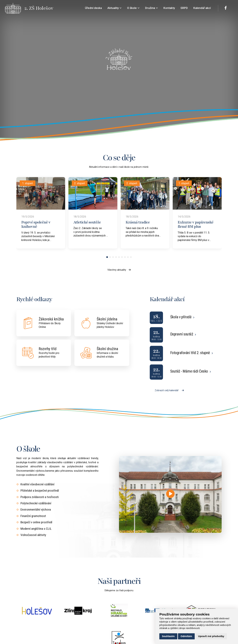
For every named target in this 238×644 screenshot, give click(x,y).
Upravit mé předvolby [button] (211, 636)
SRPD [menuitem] (184, 8)
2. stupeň (80, 183)
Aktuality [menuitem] (114, 8)
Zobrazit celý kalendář (169, 390)
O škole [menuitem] (133, 8)
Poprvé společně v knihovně (36, 224)
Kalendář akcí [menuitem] (202, 8)
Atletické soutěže (87, 222)
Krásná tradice (138, 222)
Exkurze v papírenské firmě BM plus (196, 224)
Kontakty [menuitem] (169, 8)
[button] (107, 257)
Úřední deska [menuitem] (93, 8)
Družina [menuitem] (151, 8)
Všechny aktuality (119, 270)
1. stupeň (28, 183)
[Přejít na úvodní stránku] (15, 8)
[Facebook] (226, 8)
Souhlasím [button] (168, 636)
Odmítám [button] (186, 636)
